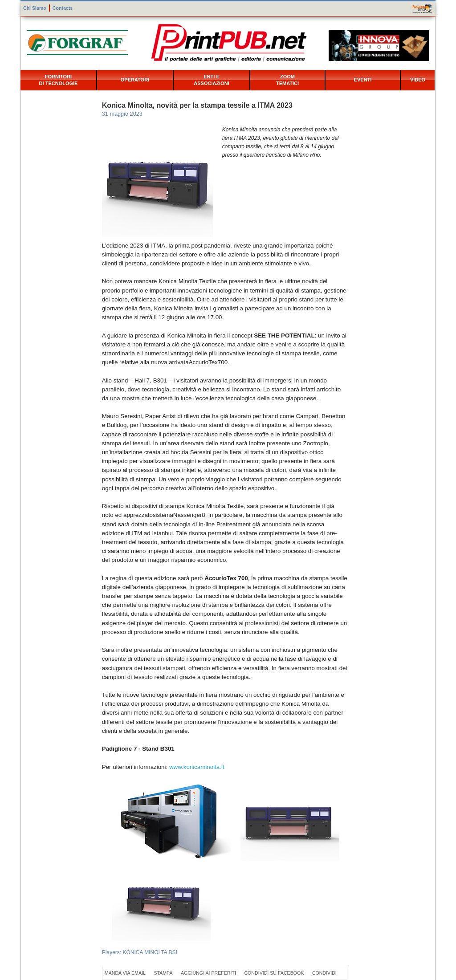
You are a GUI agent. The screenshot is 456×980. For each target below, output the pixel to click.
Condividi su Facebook (274, 973)
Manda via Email (125, 973)
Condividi (324, 973)
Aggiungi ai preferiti (208, 973)
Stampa (163, 973)
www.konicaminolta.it (197, 767)
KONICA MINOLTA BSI (150, 952)
